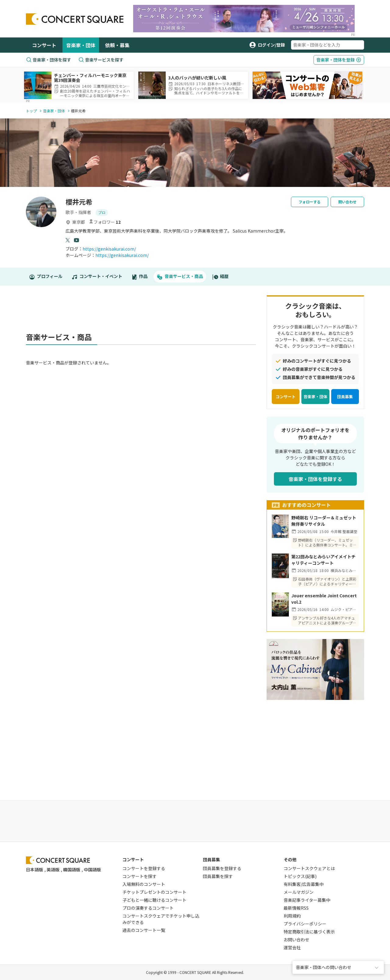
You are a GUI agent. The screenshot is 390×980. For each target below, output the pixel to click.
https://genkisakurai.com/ (109, 249)
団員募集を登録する (222, 868)
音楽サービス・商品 (180, 276)
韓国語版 (72, 869)
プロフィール (46, 276)
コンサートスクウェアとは (309, 868)
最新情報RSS (296, 908)
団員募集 (345, 397)
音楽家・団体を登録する (315, 479)
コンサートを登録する (144, 868)
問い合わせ (347, 202)
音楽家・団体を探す (48, 60)
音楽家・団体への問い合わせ (324, 967)
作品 (140, 276)
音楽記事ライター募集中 (307, 900)
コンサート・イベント (97, 276)
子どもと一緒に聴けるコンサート (154, 900)
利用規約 (292, 916)
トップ (31, 111)
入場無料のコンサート (144, 884)
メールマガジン (299, 892)
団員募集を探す (218, 876)
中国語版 (92, 869)
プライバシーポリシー (305, 924)
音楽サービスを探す (101, 60)
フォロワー (105, 222)
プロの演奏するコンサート (148, 908)
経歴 (220, 276)
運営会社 (292, 947)
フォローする (310, 202)
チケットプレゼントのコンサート (154, 892)
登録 (339, 60)
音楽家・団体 (81, 45)
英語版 (53, 869)
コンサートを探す (140, 876)
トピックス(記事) (300, 876)
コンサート (44, 45)
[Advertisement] (141, 312)
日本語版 (34, 869)
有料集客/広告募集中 (304, 884)
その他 (290, 859)
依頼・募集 (117, 45)
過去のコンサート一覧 (144, 930)
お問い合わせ (296, 940)
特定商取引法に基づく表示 (309, 932)
